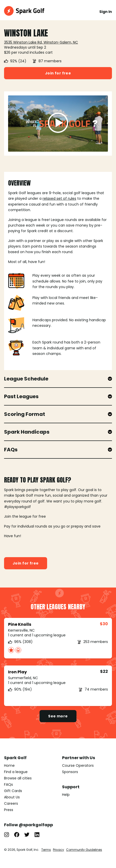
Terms (46, 850)
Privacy (59, 850)
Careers (11, 803)
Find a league (16, 772)
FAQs (8, 784)
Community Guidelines (84, 850)
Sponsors (70, 772)
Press (9, 810)
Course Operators (78, 765)
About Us (12, 797)
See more (58, 716)
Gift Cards (13, 791)
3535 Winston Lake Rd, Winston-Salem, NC (41, 42)
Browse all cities (18, 778)
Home (9, 765)
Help (66, 795)
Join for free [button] (58, 73)
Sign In (106, 12)
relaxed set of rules (59, 198)
